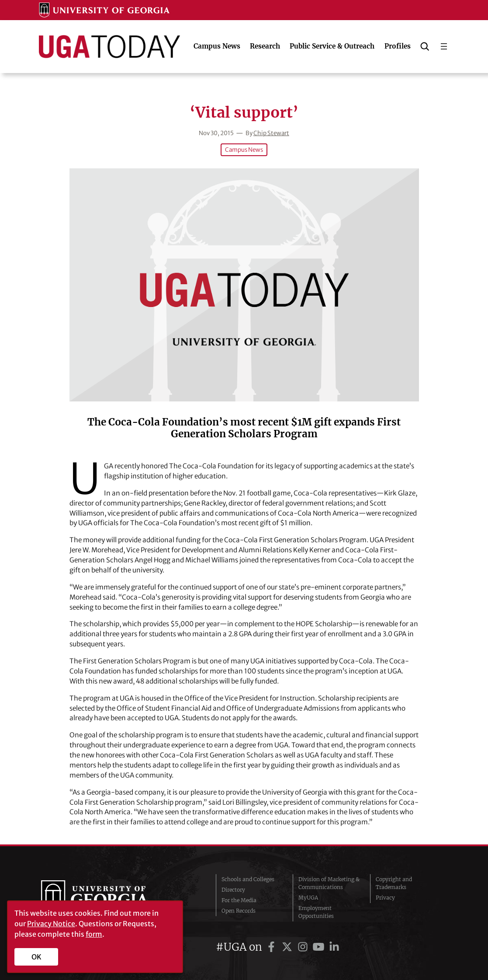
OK (36, 957)
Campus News (244, 150)
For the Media (239, 900)
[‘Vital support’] (244, 285)
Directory (233, 890)
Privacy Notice (51, 924)
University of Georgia (107, 898)
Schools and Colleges (248, 879)
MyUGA (308, 898)
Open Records (239, 911)
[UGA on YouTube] (320, 947)
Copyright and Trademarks (394, 883)
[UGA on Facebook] (273, 947)
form (94, 934)
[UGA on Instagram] (304, 947)
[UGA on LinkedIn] (334, 947)
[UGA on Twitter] (288, 947)
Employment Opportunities (316, 912)
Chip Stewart (271, 133)
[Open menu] (444, 46)
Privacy (385, 898)
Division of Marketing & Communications (329, 883)
